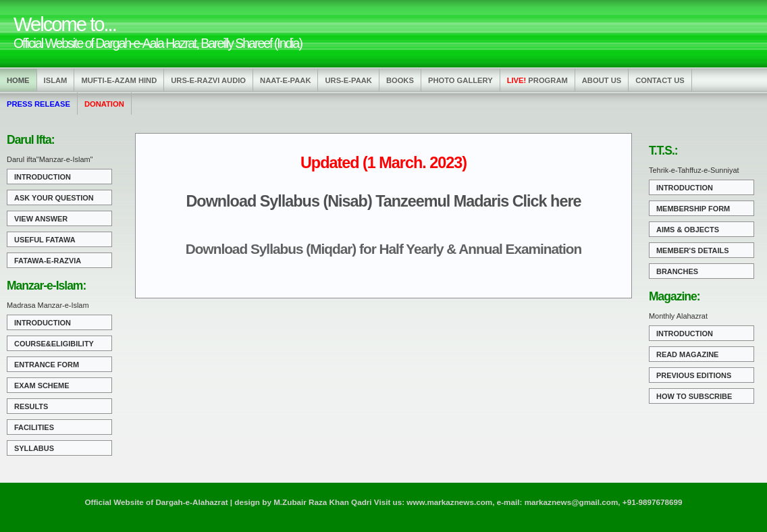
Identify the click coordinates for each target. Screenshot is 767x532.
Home (18, 80)
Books (400, 80)
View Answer (41, 219)
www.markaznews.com (449, 502)
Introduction (43, 177)
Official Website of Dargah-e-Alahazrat (156, 502)
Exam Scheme (42, 385)
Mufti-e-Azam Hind (119, 80)
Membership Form (693, 209)
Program (537, 80)
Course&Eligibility (54, 344)
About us (602, 80)
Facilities (34, 427)
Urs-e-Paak (348, 80)
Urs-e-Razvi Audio (208, 80)
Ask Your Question (54, 198)
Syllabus (34, 448)
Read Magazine (687, 354)
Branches (677, 271)
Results (31, 406)
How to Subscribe (694, 396)
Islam (56, 80)
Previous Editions (694, 375)
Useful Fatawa (45, 240)
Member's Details (693, 250)
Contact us (660, 80)
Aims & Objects (688, 230)
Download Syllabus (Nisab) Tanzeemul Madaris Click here (383, 201)
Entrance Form (47, 365)
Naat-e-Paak (285, 80)
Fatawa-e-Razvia (48, 261)
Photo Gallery (460, 80)
